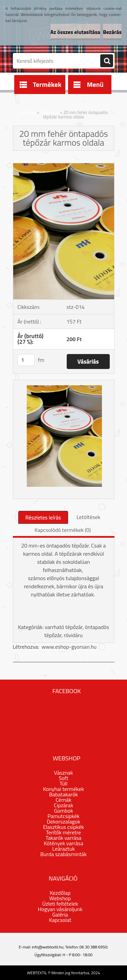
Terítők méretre (63, 832)
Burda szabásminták (63, 854)
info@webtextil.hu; (48, 947)
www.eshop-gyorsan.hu (69, 647)
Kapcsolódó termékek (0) (63, 530)
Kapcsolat (60, 920)
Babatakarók (63, 794)
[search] (107, 61)
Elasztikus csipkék (63, 827)
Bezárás (112, 32)
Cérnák (63, 800)
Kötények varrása (63, 843)
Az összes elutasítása (75, 32)
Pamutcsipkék (63, 816)
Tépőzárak (50, 112)
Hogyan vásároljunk (60, 909)
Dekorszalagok (63, 821)
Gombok (63, 811)
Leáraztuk (63, 849)
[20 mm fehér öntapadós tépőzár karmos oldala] (64, 166)
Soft (63, 778)
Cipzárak (63, 805)
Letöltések (88, 517)
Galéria (60, 914)
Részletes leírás (43, 517)
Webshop (60, 898)
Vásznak (64, 773)
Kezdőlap (27, 112)
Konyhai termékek (63, 789)
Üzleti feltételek (60, 904)
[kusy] (26, 360)
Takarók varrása (64, 838)
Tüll (63, 783)
